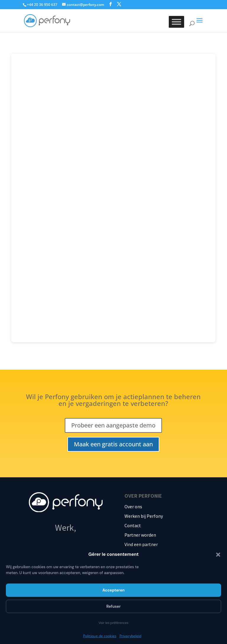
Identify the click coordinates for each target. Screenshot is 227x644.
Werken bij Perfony (144, 516)
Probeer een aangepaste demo (113, 425)
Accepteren (113, 590)
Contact (133, 525)
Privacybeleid (130, 636)
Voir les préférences (113, 623)
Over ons (133, 507)
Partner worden (140, 535)
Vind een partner (141, 544)
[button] (218, 555)
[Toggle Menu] (176, 22)
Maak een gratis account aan (113, 444)
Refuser (114, 606)
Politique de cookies (100, 636)
